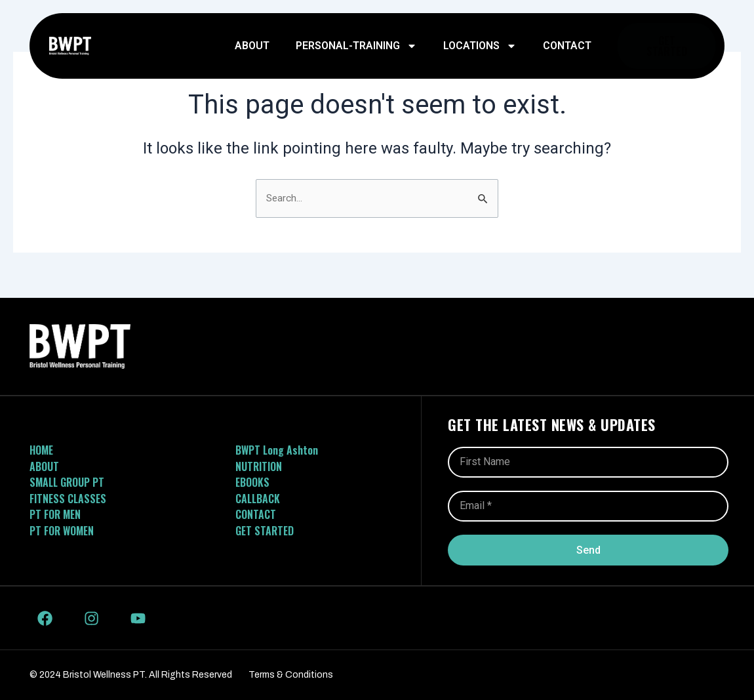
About (252, 46)
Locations (480, 46)
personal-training (356, 46)
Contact (567, 46)
